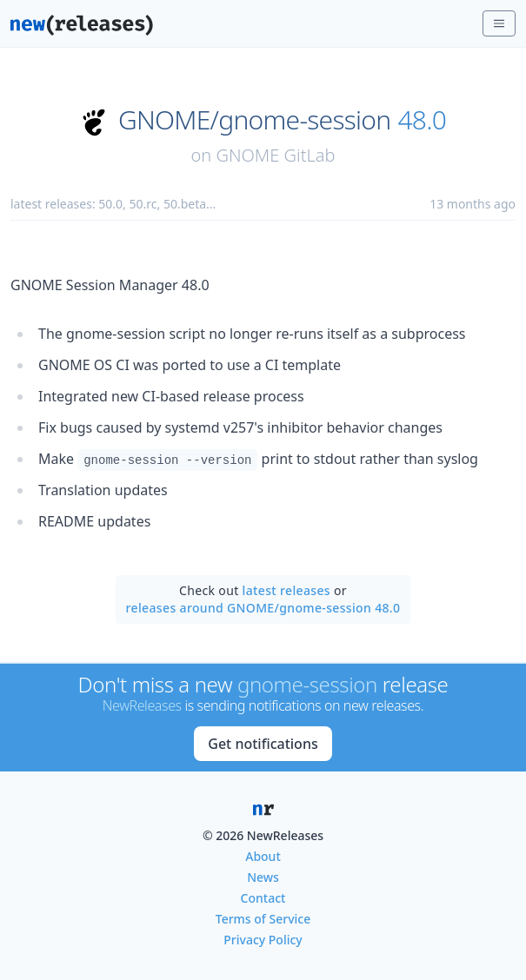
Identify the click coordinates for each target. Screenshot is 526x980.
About (263, 856)
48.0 (422, 120)
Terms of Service (263, 919)
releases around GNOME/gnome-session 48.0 (263, 608)
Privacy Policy (263, 940)
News (263, 877)
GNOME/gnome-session (254, 120)
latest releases (286, 590)
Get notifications (263, 744)
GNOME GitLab (275, 155)
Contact (263, 898)
